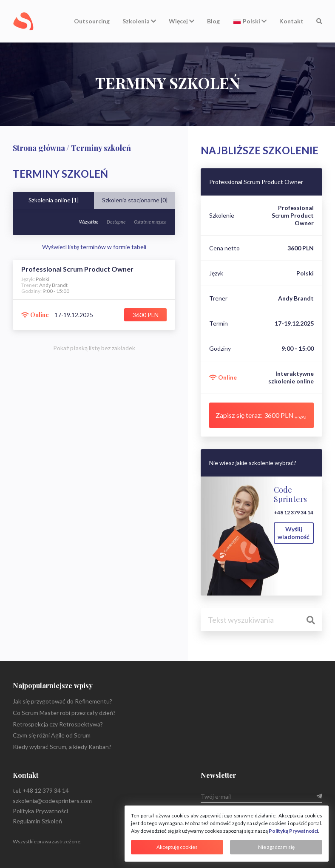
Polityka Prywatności (40, 811)
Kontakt (291, 21)
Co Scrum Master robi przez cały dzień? (64, 713)
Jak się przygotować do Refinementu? (62, 701)
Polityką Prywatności (293, 831)
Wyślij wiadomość (294, 533)
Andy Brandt (296, 298)
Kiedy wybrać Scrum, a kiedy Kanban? (62, 747)
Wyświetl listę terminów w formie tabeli (94, 247)
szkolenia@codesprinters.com (52, 801)
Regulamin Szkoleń (37, 821)
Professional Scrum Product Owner (256, 182)
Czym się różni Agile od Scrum (52, 735)
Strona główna (39, 148)
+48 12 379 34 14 (294, 512)
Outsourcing (92, 21)
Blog (213, 21)
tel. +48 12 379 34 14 (41, 790)
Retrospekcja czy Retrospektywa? (58, 724)
